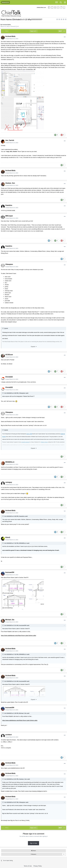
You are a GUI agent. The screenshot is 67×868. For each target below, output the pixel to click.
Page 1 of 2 (34, 31)
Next (60, 31)
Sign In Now (33, 843)
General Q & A (15, 26)
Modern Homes (44, 442)
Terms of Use (28, 866)
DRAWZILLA (10, 462)
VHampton (9, 264)
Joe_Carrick (10, 140)
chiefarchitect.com (41, 7)
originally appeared (25, 442)
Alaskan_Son (10, 183)
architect (9, 735)
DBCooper (9, 216)
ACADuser (9, 355)
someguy (9, 482)
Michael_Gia (10, 620)
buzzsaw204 (10, 572)
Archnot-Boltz (7, 25)
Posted (12, 39)
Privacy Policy (38, 866)
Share (33, 851)
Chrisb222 (9, 377)
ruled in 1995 (29, 434)
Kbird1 (8, 537)
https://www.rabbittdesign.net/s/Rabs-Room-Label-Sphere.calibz (19, 635)
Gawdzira (9, 205)
